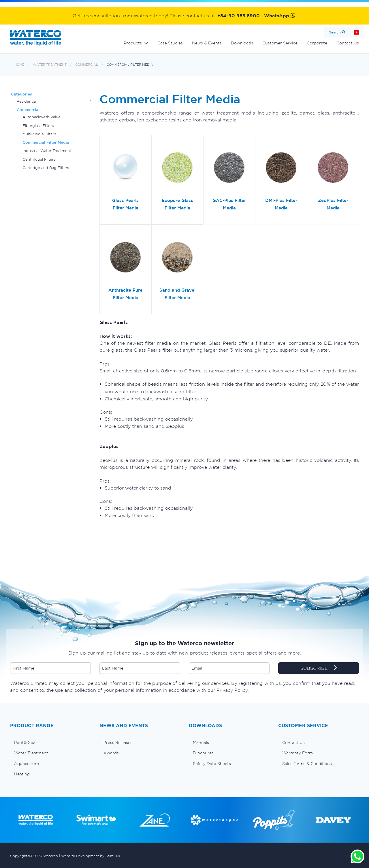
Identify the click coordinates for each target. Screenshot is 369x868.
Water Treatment (50, 65)
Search (335, 32)
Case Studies (170, 43)
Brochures (203, 753)
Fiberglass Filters (38, 126)
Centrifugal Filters (39, 159)
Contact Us (348, 43)
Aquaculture (27, 764)
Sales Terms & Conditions (307, 764)
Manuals (201, 743)
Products (133, 43)
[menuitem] (50, 743)
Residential (27, 101)
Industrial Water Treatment (47, 151)
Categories (21, 94)
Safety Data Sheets (212, 764)
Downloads (242, 43)
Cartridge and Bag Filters (46, 168)
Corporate (317, 43)
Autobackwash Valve (42, 117)
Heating (22, 774)
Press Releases (118, 743)
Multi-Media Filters (39, 134)
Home (357, 32)
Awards (111, 753)
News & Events (207, 43)
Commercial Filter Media (130, 65)
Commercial (87, 65)
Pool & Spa (25, 743)
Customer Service (280, 43)
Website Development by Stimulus (91, 856)
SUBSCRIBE (319, 668)
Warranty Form (298, 753)
